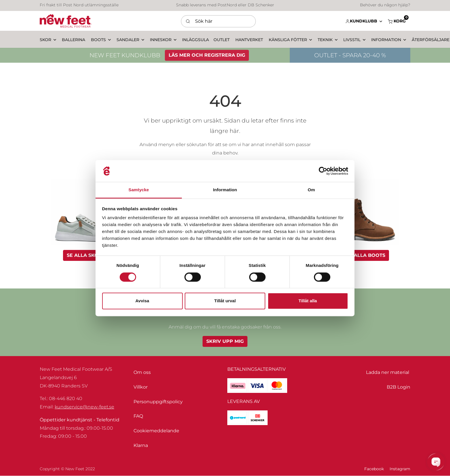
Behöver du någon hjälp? (385, 6)
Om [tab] (311, 190)
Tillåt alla (308, 301)
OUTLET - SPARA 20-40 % (350, 56)
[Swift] (66, 21)
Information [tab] (225, 190)
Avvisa (142, 301)
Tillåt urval (225, 301)
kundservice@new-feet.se (84, 407)
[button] (364, 21)
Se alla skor (84, 255)
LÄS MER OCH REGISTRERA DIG (207, 56)
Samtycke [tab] (139, 190)
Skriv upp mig (225, 341)
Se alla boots (366, 255)
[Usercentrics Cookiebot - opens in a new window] (323, 171)
